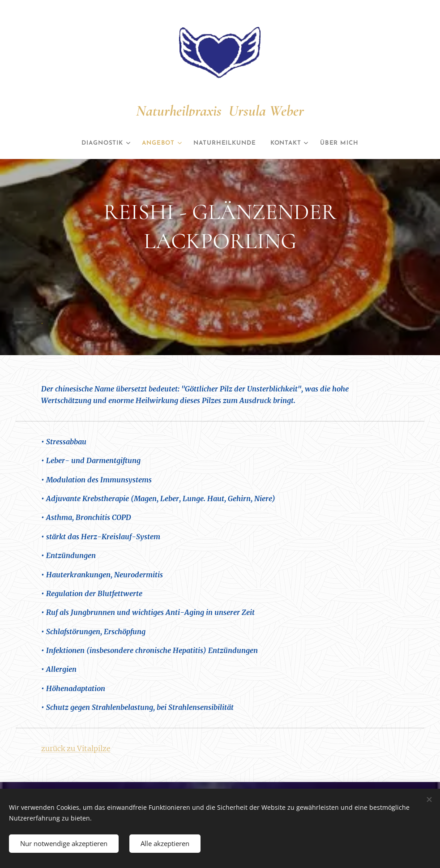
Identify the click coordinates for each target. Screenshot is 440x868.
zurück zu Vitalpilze (76, 748)
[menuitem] (96, 143)
